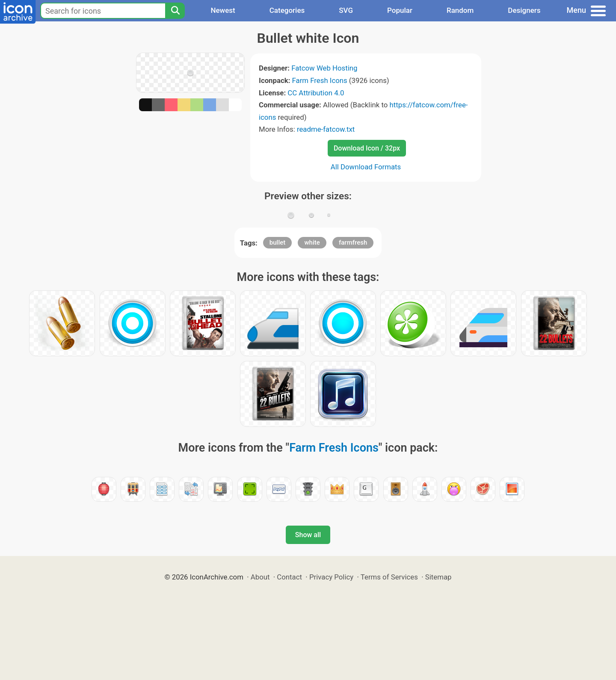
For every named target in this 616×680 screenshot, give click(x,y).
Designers (524, 10)
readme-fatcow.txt (326, 129)
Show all (308, 535)
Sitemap (438, 577)
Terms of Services (389, 577)
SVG (346, 10)
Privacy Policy (331, 577)
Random (460, 10)
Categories (287, 10)
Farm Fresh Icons (320, 80)
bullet (277, 242)
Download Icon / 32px (367, 148)
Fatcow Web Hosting (324, 68)
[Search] (175, 11)
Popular (400, 10)
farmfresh (353, 242)
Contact (289, 577)
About (260, 577)
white (312, 242)
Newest (223, 10)
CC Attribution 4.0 (316, 93)
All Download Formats (366, 167)
